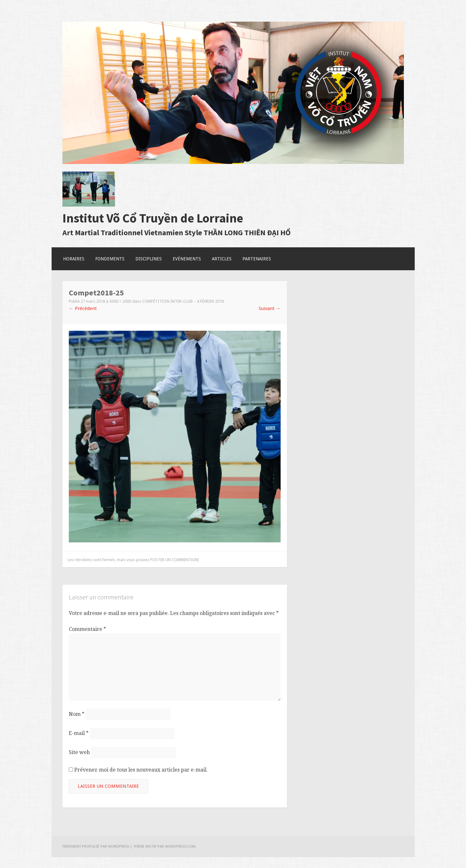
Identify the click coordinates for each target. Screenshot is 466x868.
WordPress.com (180, 846)
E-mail (79, 733)
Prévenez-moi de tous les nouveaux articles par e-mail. (141, 770)
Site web (79, 752)
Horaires (74, 259)
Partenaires (257, 259)
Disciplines (149, 259)
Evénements (187, 259)
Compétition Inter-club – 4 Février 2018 (183, 301)
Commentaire (87, 629)
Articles (222, 259)
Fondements (110, 259)
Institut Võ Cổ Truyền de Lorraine (153, 218)
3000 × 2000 (120, 301)
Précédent (83, 308)
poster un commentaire (175, 560)
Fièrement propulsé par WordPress (96, 846)
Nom (77, 714)
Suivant (270, 308)
